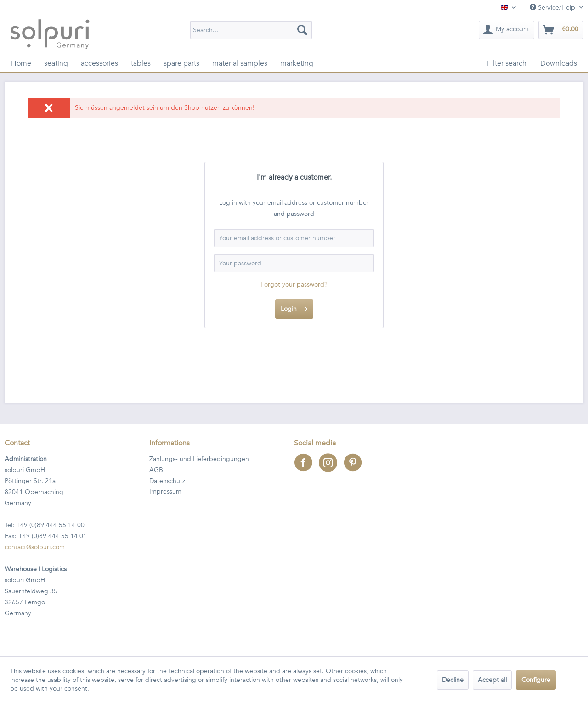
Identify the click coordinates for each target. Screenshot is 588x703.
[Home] (21, 63)
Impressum (165, 492)
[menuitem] (251, 30)
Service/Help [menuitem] (553, 8)
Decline (453, 680)
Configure (536, 680)
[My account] (506, 30)
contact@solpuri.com (35, 547)
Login (294, 307)
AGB (156, 470)
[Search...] (251, 30)
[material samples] (240, 63)
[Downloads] (559, 63)
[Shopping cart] (561, 30)
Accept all (492, 680)
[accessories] (99, 63)
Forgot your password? (294, 284)
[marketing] (297, 63)
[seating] (56, 63)
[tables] (141, 63)
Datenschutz (167, 481)
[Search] (302, 30)
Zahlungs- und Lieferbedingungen (199, 459)
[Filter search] (507, 63)
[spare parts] (181, 63)
